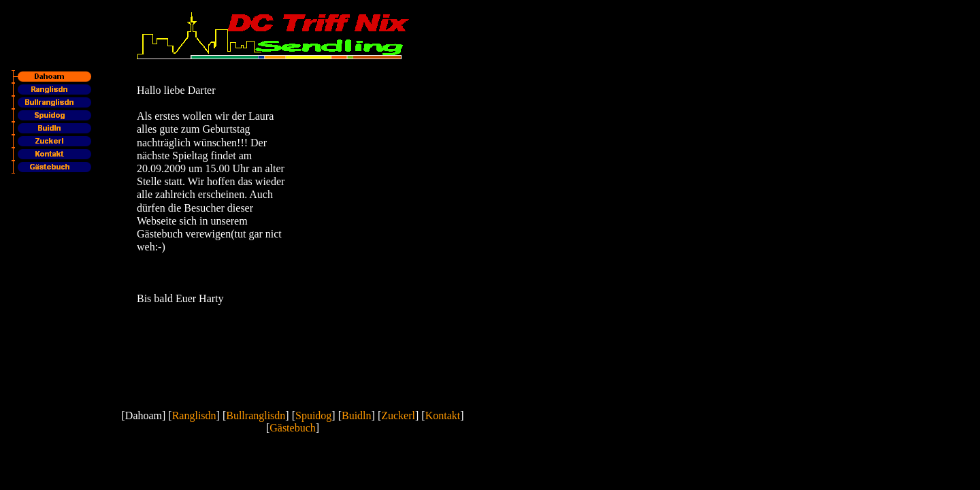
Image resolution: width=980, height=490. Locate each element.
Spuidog (313, 415)
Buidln (357, 415)
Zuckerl (398, 415)
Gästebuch (293, 428)
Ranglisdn (194, 415)
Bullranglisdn (256, 415)
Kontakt (443, 415)
